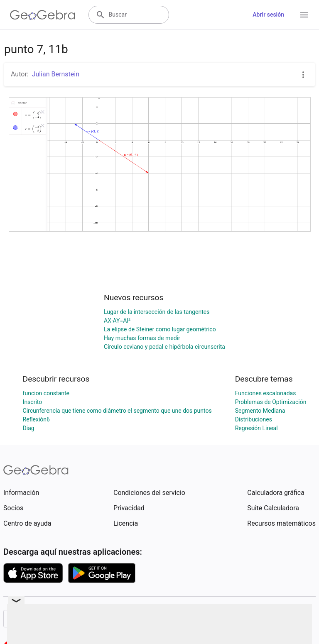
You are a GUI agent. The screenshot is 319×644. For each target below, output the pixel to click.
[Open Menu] (304, 15)
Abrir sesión (268, 15)
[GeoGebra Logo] (43, 15)
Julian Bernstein (56, 74)
